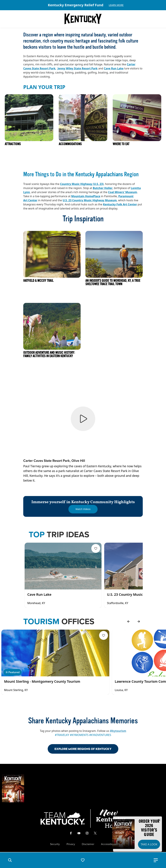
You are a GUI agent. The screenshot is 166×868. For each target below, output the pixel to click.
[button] (10, 860)
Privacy (71, 844)
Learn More (116, 5)
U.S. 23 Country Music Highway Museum (90, 200)
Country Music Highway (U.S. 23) (82, 184)
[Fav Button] (96, 548)
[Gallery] (83, 5)
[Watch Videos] (83, 509)
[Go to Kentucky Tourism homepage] (83, 19)
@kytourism (118, 731)
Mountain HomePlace (86, 196)
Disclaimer (88, 844)
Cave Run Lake (114, 68)
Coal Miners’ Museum (123, 192)
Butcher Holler (103, 188)
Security (55, 844)
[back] (128, 621)
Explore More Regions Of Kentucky (83, 749)
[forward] (139, 621)
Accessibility (108, 844)
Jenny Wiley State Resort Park (77, 68)
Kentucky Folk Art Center (120, 204)
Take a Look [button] (149, 844)
